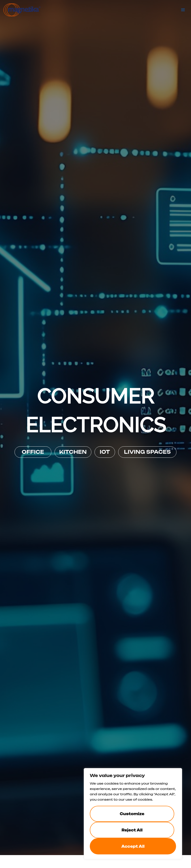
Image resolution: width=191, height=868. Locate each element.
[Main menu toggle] (183, 10)
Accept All (133, 846)
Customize (132, 814)
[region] (133, 814)
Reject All (132, 830)
